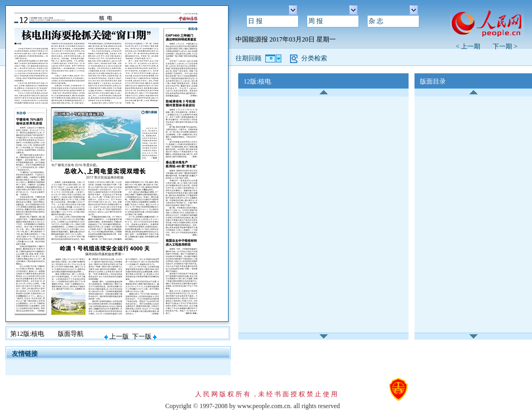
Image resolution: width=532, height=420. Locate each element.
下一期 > (505, 46)
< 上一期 (471, 46)
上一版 (116, 336)
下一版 (144, 336)
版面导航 (71, 334)
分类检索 (314, 58)
